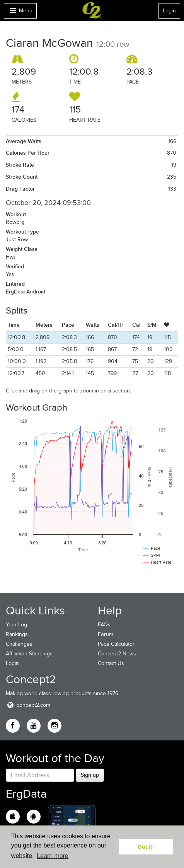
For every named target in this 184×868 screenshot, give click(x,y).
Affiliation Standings (29, 654)
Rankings (17, 634)
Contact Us (111, 663)
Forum (106, 634)
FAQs (104, 625)
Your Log (16, 625)
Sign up (90, 775)
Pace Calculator (116, 644)
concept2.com (28, 705)
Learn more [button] (53, 856)
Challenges (19, 644)
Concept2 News (117, 654)
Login (169, 11)
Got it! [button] (146, 847)
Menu (20, 13)
